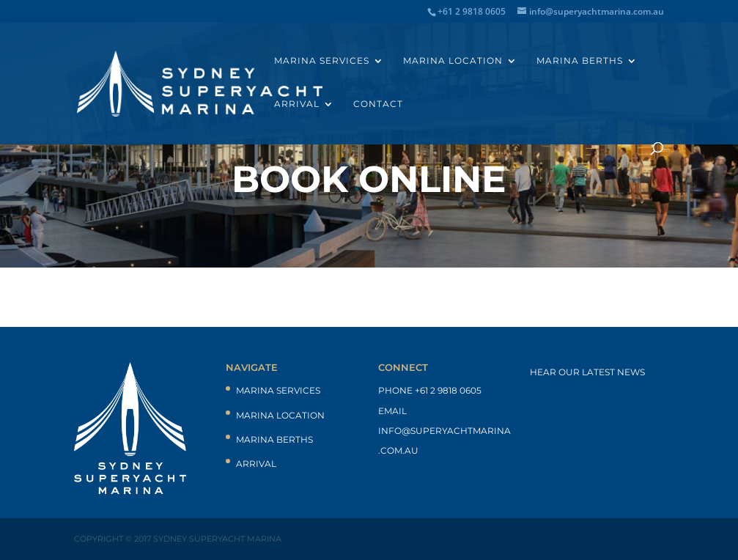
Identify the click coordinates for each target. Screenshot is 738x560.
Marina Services (322, 61)
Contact (378, 104)
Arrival (297, 104)
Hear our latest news (587, 372)
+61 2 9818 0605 (448, 390)
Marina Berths (580, 61)
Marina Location (453, 61)
